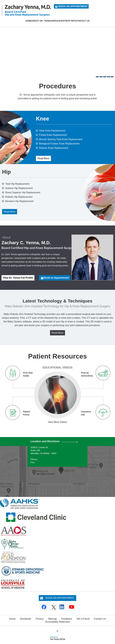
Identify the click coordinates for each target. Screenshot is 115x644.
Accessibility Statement (58, 622)
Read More (43, 158)
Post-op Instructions (87, 374)
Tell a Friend (83, 619)
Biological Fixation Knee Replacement (59, 144)
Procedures (57, 86)
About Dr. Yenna (41, 21)
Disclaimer (26, 619)
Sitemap (52, 619)
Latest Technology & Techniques (57, 301)
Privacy (40, 619)
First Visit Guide (28, 374)
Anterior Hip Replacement (19, 188)
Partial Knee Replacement (53, 135)
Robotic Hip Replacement (19, 197)
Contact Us (83, 21)
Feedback (67, 619)
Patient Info (69, 21)
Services (57, 21)
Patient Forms (27, 413)
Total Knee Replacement (52, 131)
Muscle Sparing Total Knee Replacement (61, 139)
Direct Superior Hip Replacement (23, 193)
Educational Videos (57, 368)
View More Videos (57, 422)
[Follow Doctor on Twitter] (53, 607)
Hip (6, 172)
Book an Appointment (73, 6)
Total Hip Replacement (17, 184)
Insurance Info (86, 413)
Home (29, 21)
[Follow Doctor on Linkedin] (62, 607)
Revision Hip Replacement (19, 201)
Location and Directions (45, 441)
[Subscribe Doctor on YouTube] (71, 607)
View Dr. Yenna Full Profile (18, 278)
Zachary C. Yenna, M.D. (26, 243)
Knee (43, 119)
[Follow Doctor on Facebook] (44, 607)
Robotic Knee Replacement (54, 148)
